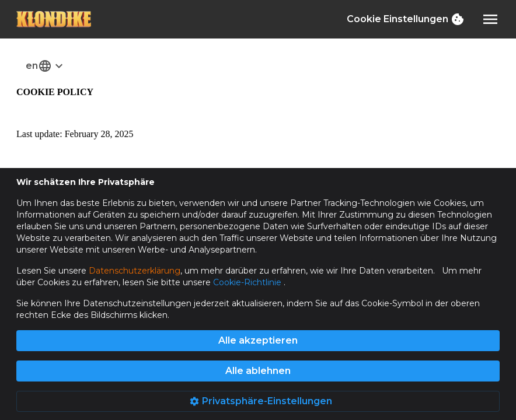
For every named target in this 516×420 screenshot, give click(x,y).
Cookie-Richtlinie (248, 282)
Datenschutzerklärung (135, 271)
